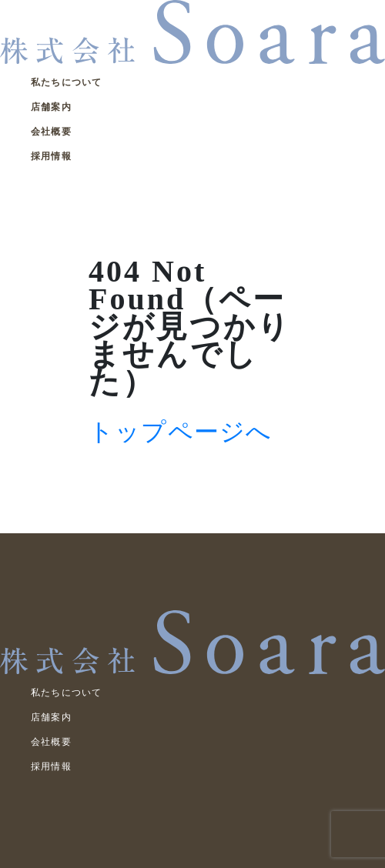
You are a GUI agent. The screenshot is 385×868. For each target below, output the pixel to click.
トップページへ (180, 432)
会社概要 (51, 132)
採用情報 (51, 156)
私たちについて (66, 82)
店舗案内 (51, 107)
